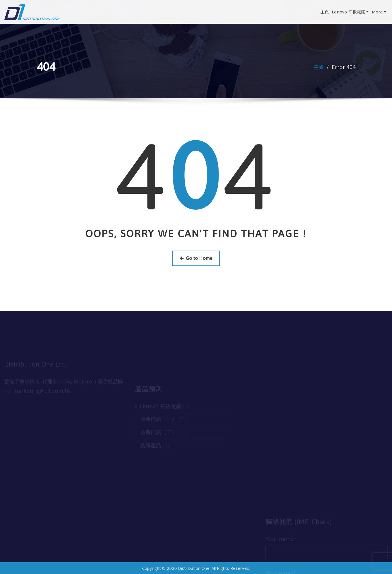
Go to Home (196, 258)
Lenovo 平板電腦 (350, 12)
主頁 (325, 12)
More (379, 12)
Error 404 (344, 68)
